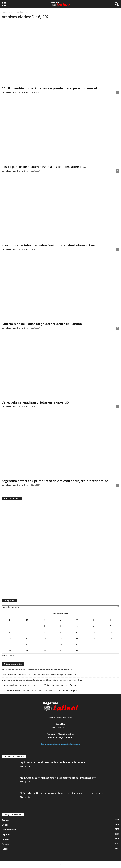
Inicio (4, 12)
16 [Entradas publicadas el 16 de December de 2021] (61, 638)
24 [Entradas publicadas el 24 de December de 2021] (77, 644)
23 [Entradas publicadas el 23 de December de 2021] (61, 644)
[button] (116, 4)
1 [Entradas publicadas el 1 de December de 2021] (44, 626)
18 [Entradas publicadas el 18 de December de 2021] (94, 638)
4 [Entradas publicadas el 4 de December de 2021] (94, 626)
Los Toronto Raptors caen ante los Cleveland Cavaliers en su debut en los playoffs (40, 690)
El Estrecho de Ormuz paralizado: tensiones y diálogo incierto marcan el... (61, 793)
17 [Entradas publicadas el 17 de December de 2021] (77, 638)
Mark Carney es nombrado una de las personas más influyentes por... (59, 778)
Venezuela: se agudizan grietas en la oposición (36, 402)
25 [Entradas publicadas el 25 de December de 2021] (94, 644)
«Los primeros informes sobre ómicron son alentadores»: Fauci (49, 245)
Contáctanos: (47, 744)
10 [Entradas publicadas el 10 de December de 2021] (77, 632)
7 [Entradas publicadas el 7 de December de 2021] (27, 632)
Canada (5, 820)
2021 (11, 12)
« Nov (4, 655)
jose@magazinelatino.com (67, 744)
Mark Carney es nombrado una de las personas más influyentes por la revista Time (40, 675)
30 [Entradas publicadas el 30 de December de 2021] (61, 650)
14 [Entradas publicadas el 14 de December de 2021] (27, 638)
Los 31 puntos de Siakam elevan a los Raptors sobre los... (44, 167)
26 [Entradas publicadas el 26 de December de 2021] (111, 644)
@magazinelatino (65, 737)
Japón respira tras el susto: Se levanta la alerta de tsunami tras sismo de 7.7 (37, 669)
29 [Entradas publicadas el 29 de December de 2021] (44, 650)
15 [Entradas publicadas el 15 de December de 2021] (44, 638)
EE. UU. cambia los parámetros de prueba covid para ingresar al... (50, 88)
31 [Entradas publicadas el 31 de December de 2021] (77, 650)
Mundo (5, 825)
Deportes (6, 834)
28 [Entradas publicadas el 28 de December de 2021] (27, 650)
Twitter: (52, 737)
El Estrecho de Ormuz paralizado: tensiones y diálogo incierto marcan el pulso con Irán (42, 680)
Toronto (5, 844)
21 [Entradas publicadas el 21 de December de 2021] (27, 644)
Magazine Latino (66, 734)
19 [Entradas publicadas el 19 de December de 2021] (111, 638)
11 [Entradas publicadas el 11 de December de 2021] (94, 632)
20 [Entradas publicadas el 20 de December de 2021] (10, 644)
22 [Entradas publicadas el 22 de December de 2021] (44, 644)
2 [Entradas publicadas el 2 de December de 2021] (61, 626)
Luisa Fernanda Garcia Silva (15, 92)
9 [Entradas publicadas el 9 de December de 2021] (61, 632)
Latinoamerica (9, 830)
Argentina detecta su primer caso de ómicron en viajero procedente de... (56, 481)
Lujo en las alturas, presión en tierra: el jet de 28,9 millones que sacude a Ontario (39, 685)
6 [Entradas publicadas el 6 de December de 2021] (10, 632)
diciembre (19, 12)
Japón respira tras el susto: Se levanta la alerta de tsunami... (54, 762)
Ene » (12, 655)
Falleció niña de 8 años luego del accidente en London (42, 324)
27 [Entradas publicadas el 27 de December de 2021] (10, 650)
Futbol (5, 849)
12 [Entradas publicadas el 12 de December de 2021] (111, 632)
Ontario (5, 839)
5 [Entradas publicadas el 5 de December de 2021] (111, 626)
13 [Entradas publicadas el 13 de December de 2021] (10, 638)
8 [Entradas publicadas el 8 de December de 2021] (44, 632)
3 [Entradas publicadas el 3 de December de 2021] (77, 626)
